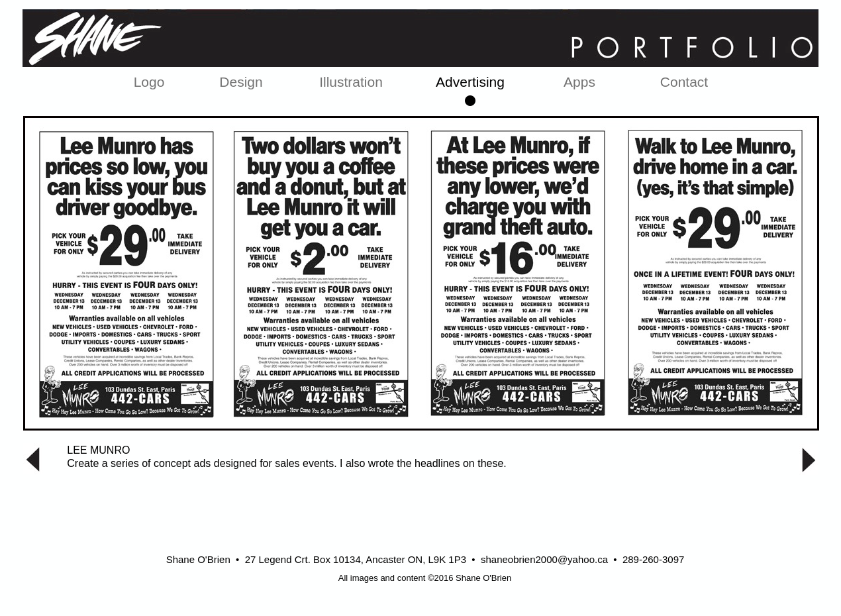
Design (241, 82)
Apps (579, 82)
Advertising (470, 82)
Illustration (351, 82)
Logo (149, 82)
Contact (684, 82)
